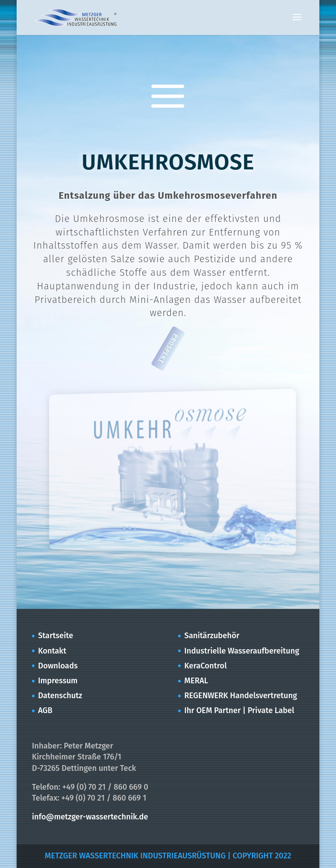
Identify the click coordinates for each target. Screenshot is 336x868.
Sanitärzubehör (212, 636)
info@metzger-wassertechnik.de (90, 817)
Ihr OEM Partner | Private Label (239, 710)
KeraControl (205, 666)
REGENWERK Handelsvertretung (241, 696)
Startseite (56, 636)
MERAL (196, 681)
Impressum (58, 681)
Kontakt (52, 651)
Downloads (58, 666)
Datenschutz (60, 696)
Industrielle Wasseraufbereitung (242, 651)
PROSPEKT (168, 348)
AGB (45, 710)
